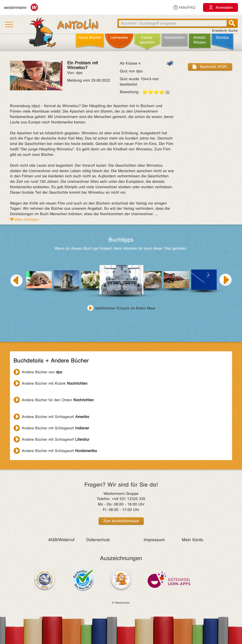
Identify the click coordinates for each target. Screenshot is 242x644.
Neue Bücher (90, 37)
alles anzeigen (27, 219)
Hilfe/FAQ (184, 7)
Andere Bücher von (42, 372)
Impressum (154, 540)
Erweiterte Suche (225, 31)
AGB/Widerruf (61, 540)
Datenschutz (98, 540)
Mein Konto (192, 540)
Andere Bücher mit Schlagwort (55, 417)
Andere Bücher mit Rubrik (55, 383)
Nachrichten (175, 37)
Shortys (222, 37)
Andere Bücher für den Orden (58, 400)
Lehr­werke (119, 37)
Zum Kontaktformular (121, 521)
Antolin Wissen (200, 40)
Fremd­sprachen (147, 40)
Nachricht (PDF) (210, 67)
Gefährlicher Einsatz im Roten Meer (125, 308)
